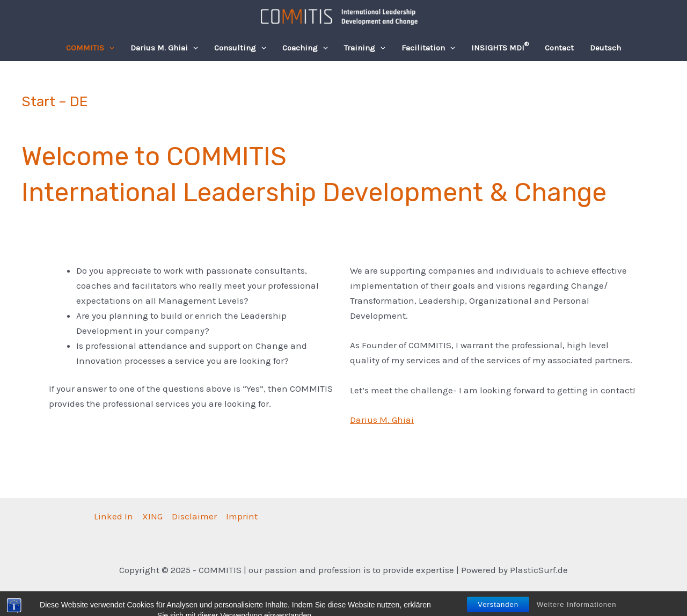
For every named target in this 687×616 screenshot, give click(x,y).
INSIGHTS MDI (500, 47)
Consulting (240, 48)
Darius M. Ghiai (164, 48)
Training (365, 48)
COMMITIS (90, 48)
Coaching (305, 48)
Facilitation (428, 48)
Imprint (242, 516)
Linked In (114, 516)
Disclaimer (194, 516)
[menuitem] (605, 48)
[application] (109, 48)
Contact (559, 48)
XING (152, 516)
